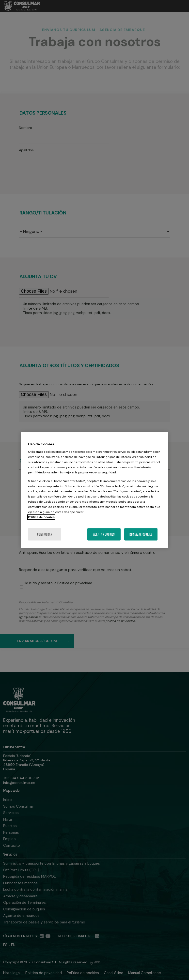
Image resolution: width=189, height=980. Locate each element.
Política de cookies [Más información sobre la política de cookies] (41, 517)
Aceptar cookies (104, 534)
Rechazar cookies (141, 534)
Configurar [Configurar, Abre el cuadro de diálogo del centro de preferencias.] (45, 534)
